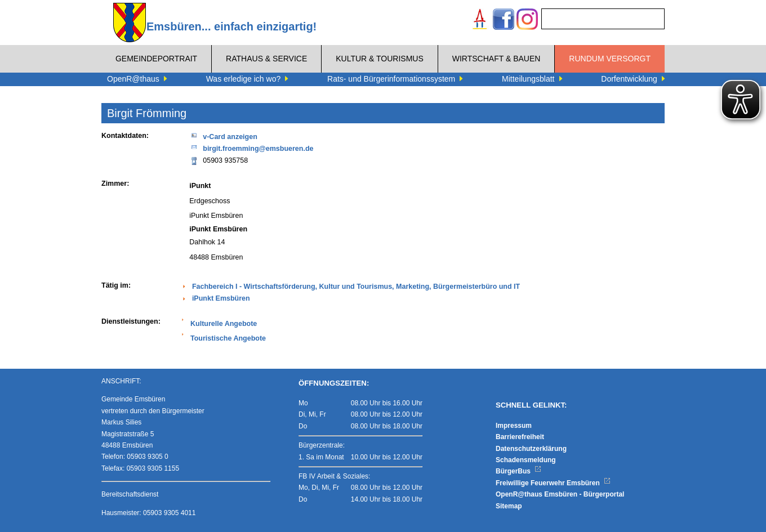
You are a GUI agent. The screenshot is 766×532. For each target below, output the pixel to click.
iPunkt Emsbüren (221, 298)
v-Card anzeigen (223, 136)
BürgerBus (518, 471)
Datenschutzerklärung (531, 449)
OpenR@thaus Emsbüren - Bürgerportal (560, 494)
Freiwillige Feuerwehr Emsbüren (553, 483)
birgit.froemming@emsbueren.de (251, 148)
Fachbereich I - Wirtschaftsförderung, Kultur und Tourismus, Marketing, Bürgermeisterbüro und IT (356, 287)
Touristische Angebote (228, 338)
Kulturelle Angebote (224, 324)
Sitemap (509, 506)
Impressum (514, 426)
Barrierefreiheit (520, 437)
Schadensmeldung (526, 460)
